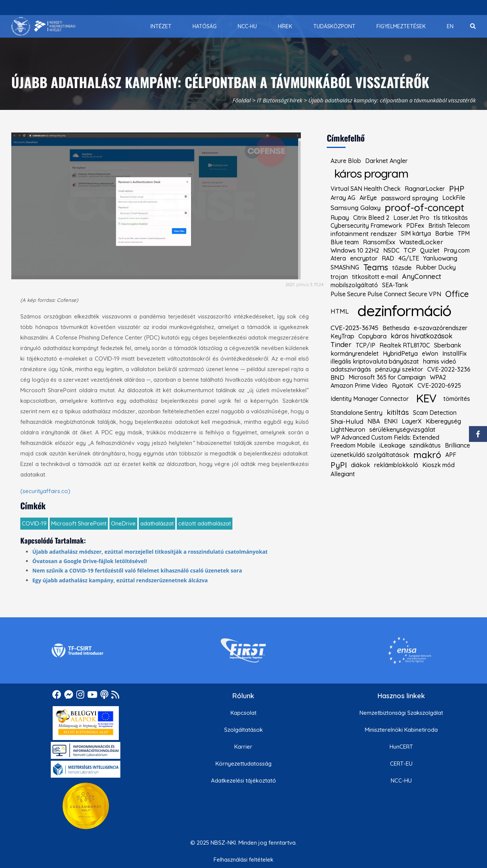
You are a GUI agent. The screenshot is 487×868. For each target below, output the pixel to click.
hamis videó (440, 361)
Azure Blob (346, 161)
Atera (338, 258)
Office (457, 294)
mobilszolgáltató (354, 285)
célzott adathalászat (205, 523)
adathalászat (157, 523)
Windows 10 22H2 (355, 250)
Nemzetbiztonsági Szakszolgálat (401, 713)
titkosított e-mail (375, 277)
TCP (410, 250)
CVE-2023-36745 (354, 328)
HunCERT (401, 747)
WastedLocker (421, 242)
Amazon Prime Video (359, 385)
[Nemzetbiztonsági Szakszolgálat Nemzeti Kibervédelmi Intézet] (43, 26)
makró (427, 455)
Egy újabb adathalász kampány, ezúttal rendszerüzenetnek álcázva (120, 580)
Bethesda (396, 328)
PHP (457, 189)
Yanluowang (440, 258)
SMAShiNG (345, 267)
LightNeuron (348, 429)
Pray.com (457, 250)
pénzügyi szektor (399, 369)
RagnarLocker (425, 189)
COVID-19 (34, 523)
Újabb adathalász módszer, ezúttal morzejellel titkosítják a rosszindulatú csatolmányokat (150, 552)
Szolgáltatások (243, 730)
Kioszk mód (438, 465)
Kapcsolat (243, 713)
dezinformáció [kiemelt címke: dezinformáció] (404, 311)
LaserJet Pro (411, 218)
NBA (374, 421)
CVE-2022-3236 (449, 369)
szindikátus (425, 445)
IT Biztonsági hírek (280, 100)
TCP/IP (366, 345)
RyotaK (403, 385)
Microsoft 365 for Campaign (387, 377)
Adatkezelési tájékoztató (243, 780)
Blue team (345, 242)
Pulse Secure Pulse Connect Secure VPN (386, 294)
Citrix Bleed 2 (371, 218)
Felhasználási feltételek (243, 860)
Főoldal (242, 100)
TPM (464, 233)
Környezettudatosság (243, 764)
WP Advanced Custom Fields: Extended (385, 437)
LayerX (412, 421)
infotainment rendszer (364, 234)
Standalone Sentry (357, 413)
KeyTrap (342, 336)
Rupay (340, 218)
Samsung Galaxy (356, 208)
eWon (430, 353)
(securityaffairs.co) (45, 491)
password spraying (410, 198)
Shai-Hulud (347, 421)
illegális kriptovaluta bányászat (375, 361)
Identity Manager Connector (370, 399)
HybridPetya (400, 353)
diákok (360, 465)
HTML (340, 311)
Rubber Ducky (436, 267)
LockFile (454, 198)
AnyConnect (422, 277)
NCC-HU (401, 780)
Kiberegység (443, 421)
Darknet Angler (386, 161)
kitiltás (398, 412)
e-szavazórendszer (441, 328)
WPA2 (438, 377)
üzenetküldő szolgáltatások (370, 455)
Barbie (444, 233)
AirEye (368, 198)
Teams (376, 267)
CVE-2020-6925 (439, 385)
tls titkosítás (451, 218)
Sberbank (448, 345)
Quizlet (430, 250)
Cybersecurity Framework (366, 225)
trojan (339, 277)
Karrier (243, 747)
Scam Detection (435, 413)
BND (338, 377)
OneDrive (123, 523)
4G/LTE (409, 258)
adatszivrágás (351, 369)
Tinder (341, 345)
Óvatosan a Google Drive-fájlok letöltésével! (90, 561)
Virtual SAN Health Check (366, 189)
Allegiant (343, 474)
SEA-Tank (395, 285)
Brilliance (457, 445)
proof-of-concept (424, 208)
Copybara (372, 336)
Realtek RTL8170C (405, 345)
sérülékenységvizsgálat (402, 429)
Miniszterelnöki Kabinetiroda (401, 730)
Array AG (343, 198)
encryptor (364, 258)
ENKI (391, 421)
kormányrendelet (355, 353)
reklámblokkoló (396, 465)
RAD (388, 258)
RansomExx (379, 242)
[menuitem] (161, 26)
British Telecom (449, 225)
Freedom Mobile (353, 445)
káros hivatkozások (422, 336)
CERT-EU (401, 764)
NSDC (391, 250)
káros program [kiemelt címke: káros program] (371, 173)
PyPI (339, 465)
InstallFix (454, 353)
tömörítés (457, 399)
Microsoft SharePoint (79, 523)
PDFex (415, 225)
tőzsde (402, 267)
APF (451, 455)
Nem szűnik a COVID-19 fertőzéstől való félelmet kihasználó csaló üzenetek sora (137, 570)
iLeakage (392, 445)
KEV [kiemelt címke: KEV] (426, 398)
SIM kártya (416, 233)
